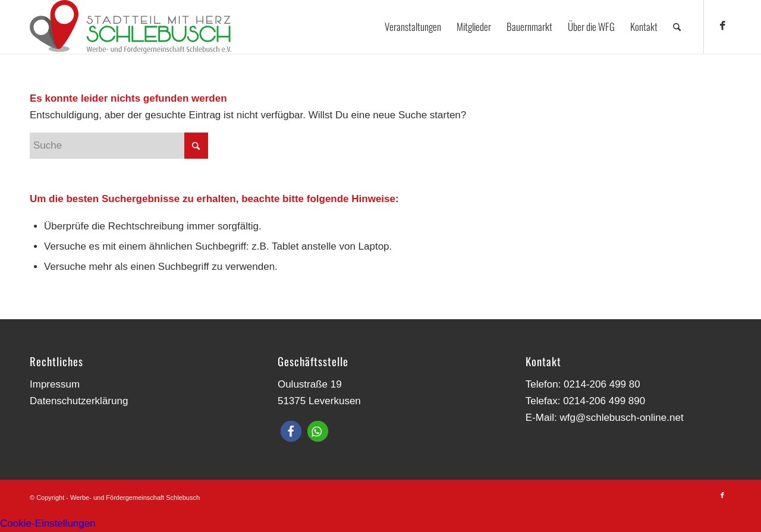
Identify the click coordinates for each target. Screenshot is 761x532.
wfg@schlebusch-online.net (621, 418)
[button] (291, 431)
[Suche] (677, 27)
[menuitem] (413, 27)
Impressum (55, 384)
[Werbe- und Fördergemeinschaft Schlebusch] (130, 27)
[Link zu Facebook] (722, 26)
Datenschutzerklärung (79, 401)
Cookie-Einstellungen (48, 523)
